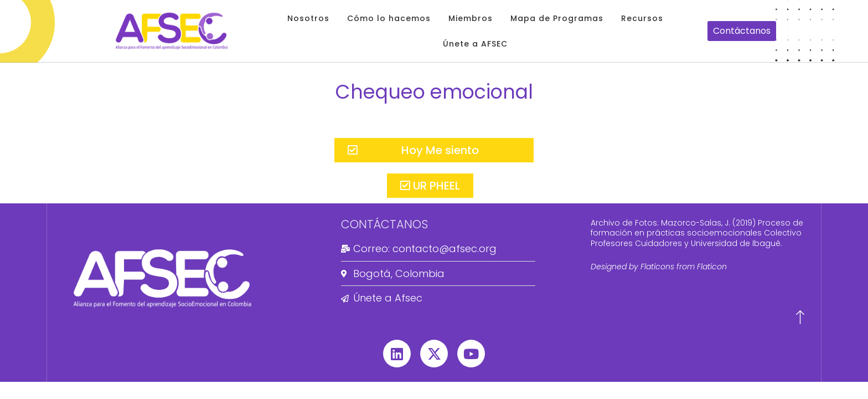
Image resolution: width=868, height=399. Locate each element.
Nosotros (308, 18)
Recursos (642, 18)
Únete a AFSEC (475, 44)
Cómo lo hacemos (389, 18)
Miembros (471, 18)
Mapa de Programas (557, 18)
